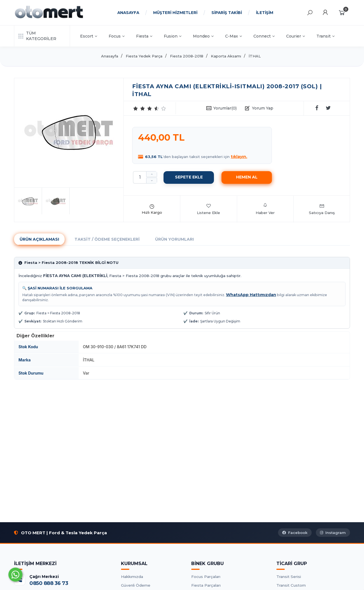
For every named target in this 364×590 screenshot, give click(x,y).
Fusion (173, 36)
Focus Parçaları (206, 577)
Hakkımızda (132, 577)
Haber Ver (265, 209)
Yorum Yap (263, 108)
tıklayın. (239, 157)
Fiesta (144, 36)
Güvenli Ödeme (136, 585)
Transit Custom (291, 585)
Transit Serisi (289, 577)
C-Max (234, 36)
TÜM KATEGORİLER (37, 36)
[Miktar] (140, 177)
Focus (117, 36)
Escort (89, 36)
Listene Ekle (208, 209)
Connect (264, 36)
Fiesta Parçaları (206, 585)
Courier (296, 36)
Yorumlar (225, 108)
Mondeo (203, 36)
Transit (326, 36)
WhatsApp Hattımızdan (251, 295)
